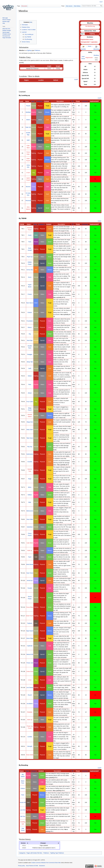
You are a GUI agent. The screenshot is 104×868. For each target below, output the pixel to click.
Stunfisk (83, 49)
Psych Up (30, 257)
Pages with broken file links (34, 853)
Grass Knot (30, 671)
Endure (30, 312)
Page (18, 6)
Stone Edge (30, 638)
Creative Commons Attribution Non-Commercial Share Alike (46, 863)
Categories (22, 853)
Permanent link (6, 36)
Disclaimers (42, 866)
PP (73, 101)
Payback (30, 623)
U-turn (28, 173)
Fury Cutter (30, 402)
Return (30, 327)
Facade (30, 588)
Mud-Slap (30, 340)
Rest (30, 384)
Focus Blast (30, 607)
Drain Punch (30, 616)
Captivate (30, 646)
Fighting (29, 50)
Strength (30, 746)
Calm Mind (30, 543)
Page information (7, 38)
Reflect (30, 495)
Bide (30, 502)
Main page (5, 18)
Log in (101, 2)
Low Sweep (30, 687)
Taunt (30, 557)
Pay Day (30, 447)
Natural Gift (30, 654)
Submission (30, 454)
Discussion (24, 6)
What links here (6, 29)
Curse (30, 235)
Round (30, 695)
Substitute (30, 527)
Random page (6, 22)
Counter (30, 462)
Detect (28, 120)
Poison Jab (30, 663)
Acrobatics (30, 704)
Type (33, 101)
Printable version (7, 34)
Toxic (30, 242)
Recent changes (7, 20)
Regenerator (89, 58)
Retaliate (30, 712)
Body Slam (30, 430)
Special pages (6, 32)
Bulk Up (30, 550)
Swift (28, 140)
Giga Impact (30, 631)
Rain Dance (30, 303)
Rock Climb (30, 755)
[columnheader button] (22, 101)
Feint (23, 795)
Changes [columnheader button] (43, 843)
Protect (30, 294)
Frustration (30, 321)
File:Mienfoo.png (90, 26)
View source (69, 6)
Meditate (28, 112)
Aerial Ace (30, 580)
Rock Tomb (30, 573)
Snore (30, 277)
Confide (30, 737)
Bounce (28, 187)
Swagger (30, 354)
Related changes (7, 30)
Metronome (30, 511)
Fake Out (28, 127)
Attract (30, 393)
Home (90, 46)
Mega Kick (30, 422)
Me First (23, 816)
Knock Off (23, 802)
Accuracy (85, 101)
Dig (30, 334)
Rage (30, 479)
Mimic (30, 487)
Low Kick (23, 810)
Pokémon (37, 50)
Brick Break (30, 564)
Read (63, 6)
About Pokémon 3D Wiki (32, 866)
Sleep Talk (30, 362)
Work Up (30, 720)
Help (4, 23)
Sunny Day (30, 270)
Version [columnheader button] (23, 843)
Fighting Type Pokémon (57, 853)
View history (77, 6)
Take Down (30, 438)
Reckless (96, 55)
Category (39, 101)
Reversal (28, 201)
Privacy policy (21, 866)
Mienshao (96, 49)
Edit (75, 79)
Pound (28, 106)
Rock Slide (30, 519)
